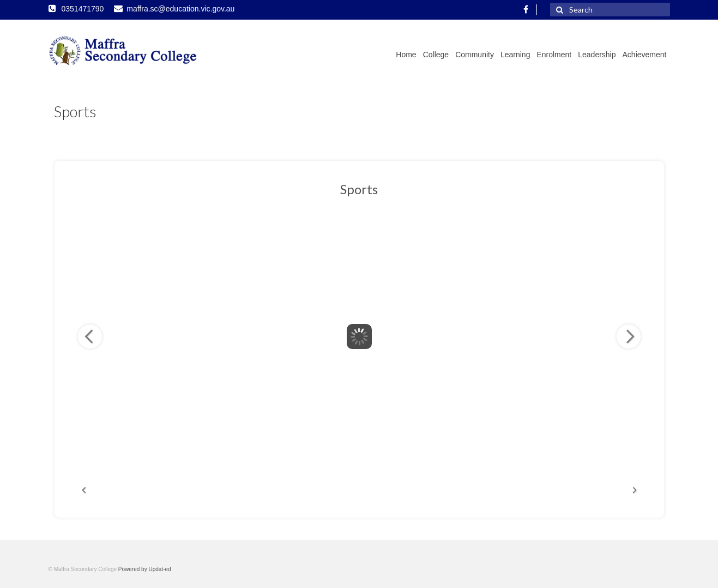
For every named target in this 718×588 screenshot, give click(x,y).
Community (475, 55)
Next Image (629, 337)
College (436, 55)
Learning (515, 55)
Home (406, 55)
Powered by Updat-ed (145, 569)
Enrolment (554, 55)
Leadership (597, 55)
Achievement (645, 55)
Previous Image (90, 337)
